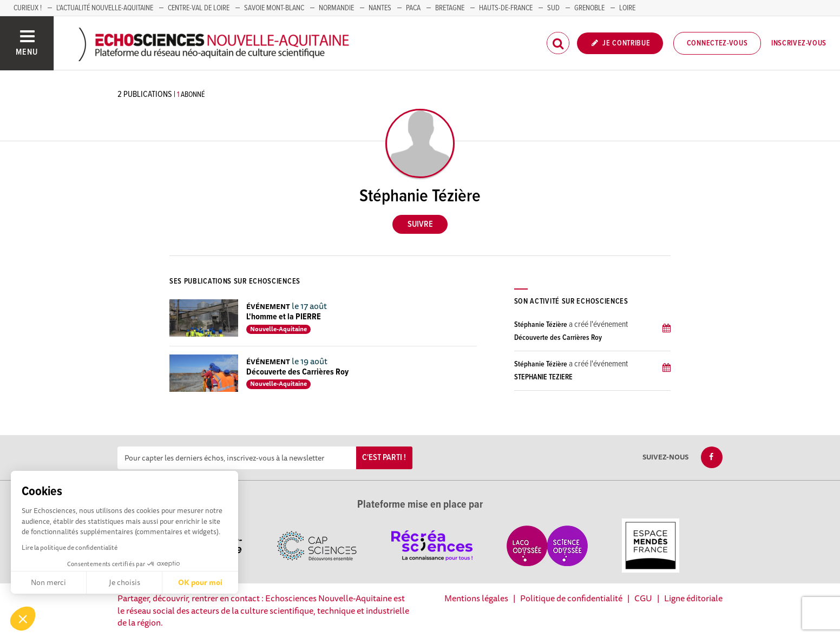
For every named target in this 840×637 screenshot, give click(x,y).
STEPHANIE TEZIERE (543, 377)
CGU (643, 598)
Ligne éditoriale (693, 598)
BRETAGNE (450, 8)
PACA (413, 8)
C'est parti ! (384, 458)
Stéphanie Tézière (541, 325)
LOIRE (627, 8)
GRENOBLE (589, 8)
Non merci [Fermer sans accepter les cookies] (48, 582)
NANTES (380, 8)
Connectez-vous (717, 43)
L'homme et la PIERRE (284, 317)
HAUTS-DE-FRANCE (506, 8)
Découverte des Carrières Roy (297, 372)
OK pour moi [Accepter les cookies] (200, 582)
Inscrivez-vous (799, 43)
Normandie (336, 8)
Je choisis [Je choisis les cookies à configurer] (124, 582)
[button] (23, 619)
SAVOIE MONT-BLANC (274, 8)
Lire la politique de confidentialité (70, 547)
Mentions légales (476, 598)
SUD (553, 8)
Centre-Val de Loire (199, 8)
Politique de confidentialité (571, 598)
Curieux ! (28, 8)
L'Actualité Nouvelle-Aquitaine (105, 8)
